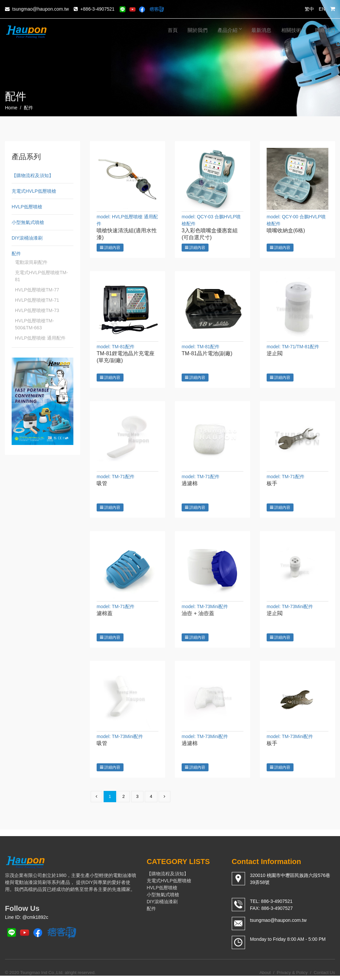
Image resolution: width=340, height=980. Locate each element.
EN (322, 9)
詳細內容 (110, 248)
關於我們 (198, 30)
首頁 (173, 30)
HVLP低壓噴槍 (27, 207)
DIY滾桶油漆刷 (27, 238)
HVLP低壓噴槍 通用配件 (40, 338)
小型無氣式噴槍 (28, 222)
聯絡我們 (325, 30)
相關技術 (293, 30)
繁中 (309, 9)
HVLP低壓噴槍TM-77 (37, 290)
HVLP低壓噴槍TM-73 (37, 310)
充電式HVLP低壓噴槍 (34, 191)
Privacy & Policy (292, 977)
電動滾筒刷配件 (31, 262)
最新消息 (261, 30)
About (265, 977)
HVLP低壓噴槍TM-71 (37, 300)
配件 (16, 254)
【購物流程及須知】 (33, 175)
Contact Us (324, 977)
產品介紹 (229, 30)
